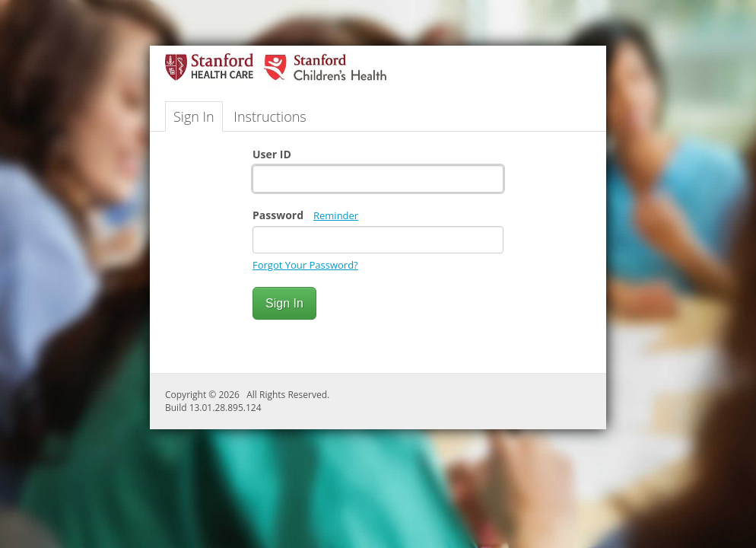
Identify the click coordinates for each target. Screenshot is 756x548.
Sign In (194, 116)
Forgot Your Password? (305, 265)
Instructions (270, 116)
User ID (272, 154)
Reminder (336, 215)
